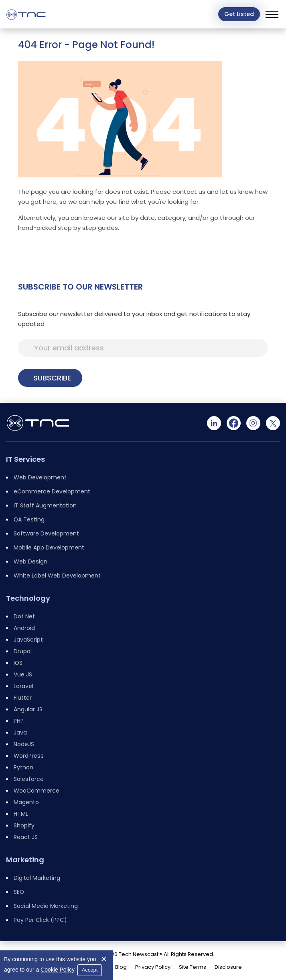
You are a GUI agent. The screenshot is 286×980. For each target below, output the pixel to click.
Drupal (23, 651)
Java (20, 732)
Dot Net (24, 616)
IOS (18, 663)
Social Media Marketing (46, 906)
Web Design (30, 561)
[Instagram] (253, 423)
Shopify (24, 825)
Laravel (23, 686)
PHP (19, 721)
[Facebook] (234, 423)
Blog (121, 967)
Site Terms (193, 967)
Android (24, 628)
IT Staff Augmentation (45, 505)
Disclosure (228, 967)
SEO (19, 892)
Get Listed (239, 14)
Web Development (40, 477)
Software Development (46, 533)
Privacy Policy (153, 967)
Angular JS (28, 709)
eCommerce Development (52, 491)
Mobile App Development (49, 547)
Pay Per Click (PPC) (40, 920)
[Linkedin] (214, 423)
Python (23, 767)
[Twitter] (273, 423)
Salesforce (29, 779)
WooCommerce (37, 791)
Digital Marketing (37, 878)
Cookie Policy (57, 970)
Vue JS (23, 674)
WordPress (29, 756)
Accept (90, 970)
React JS (26, 837)
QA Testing (29, 519)
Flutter (23, 698)
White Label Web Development (57, 576)
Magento (26, 802)
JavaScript (28, 640)
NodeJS (24, 744)
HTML (21, 814)
